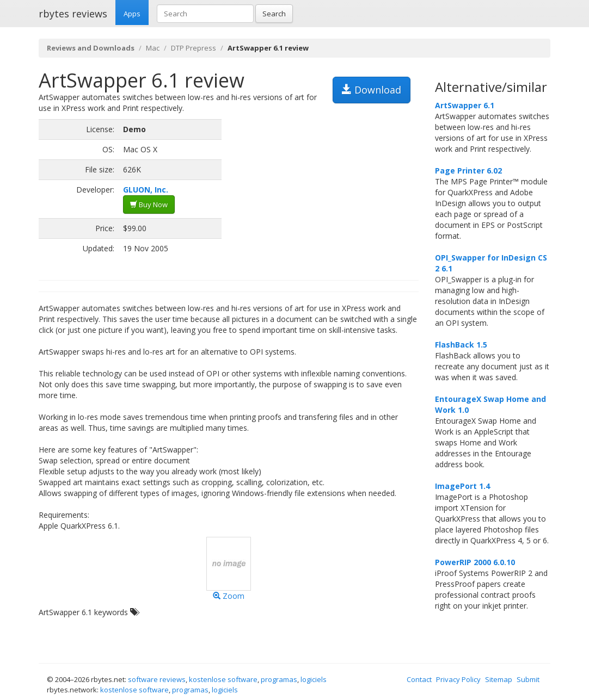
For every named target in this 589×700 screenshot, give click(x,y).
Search (274, 14)
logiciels (314, 679)
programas (279, 679)
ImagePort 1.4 (462, 486)
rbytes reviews (73, 14)
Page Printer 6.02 (468, 171)
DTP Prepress (194, 48)
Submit (528, 679)
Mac (153, 48)
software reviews (157, 679)
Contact (419, 679)
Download (372, 90)
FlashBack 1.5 (461, 345)
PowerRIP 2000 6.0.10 (475, 562)
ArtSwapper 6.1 (465, 105)
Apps (132, 14)
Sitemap (499, 679)
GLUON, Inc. (146, 190)
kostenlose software (223, 679)
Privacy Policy (458, 679)
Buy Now (149, 205)
